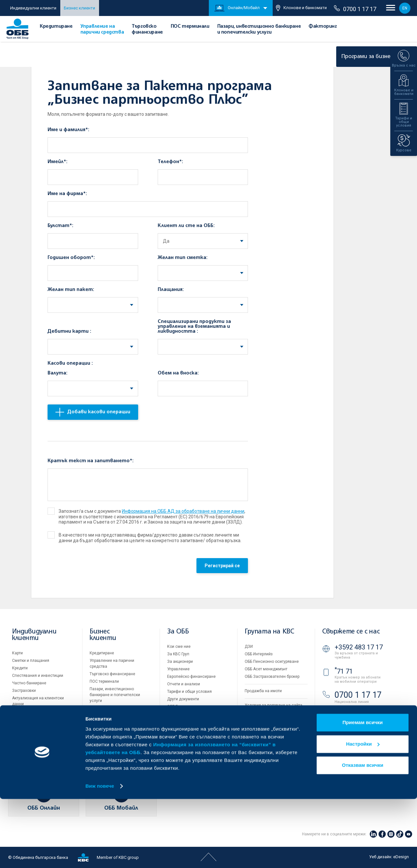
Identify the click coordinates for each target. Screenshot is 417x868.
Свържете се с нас (351, 632)
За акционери (180, 662)
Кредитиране (56, 26)
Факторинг (323, 26)
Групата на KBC (269, 632)
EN (405, 8)
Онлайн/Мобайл (237, 8)
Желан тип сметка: (183, 258)
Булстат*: (60, 226)
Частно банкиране (29, 683)
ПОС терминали (190, 26)
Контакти (176, 737)
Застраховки (24, 691)
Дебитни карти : (69, 331)
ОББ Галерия (179, 707)
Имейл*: (58, 162)
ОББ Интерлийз (259, 654)
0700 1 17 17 (355, 9)
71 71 (344, 671)
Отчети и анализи (184, 684)
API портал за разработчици (270, 735)
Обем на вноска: (178, 373)
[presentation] (97, 567)
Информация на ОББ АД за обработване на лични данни (183, 511)
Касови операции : (70, 363)
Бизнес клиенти (79, 8)
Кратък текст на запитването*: (91, 461)
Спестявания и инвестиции (38, 676)
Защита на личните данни (269, 720)
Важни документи (261, 728)
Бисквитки (254, 713)
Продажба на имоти (263, 691)
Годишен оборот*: (71, 258)
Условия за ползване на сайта (273, 705)
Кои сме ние (179, 647)
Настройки (363, 813)
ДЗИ (249, 647)
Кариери (175, 714)
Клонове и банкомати (301, 8)
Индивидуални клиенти (33, 8)
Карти (17, 653)
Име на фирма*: (67, 194)
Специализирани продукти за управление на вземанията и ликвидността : (194, 327)
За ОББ (178, 632)
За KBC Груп (178, 654)
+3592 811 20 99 (359, 713)
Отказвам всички (363, 834)
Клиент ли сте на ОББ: (186, 226)
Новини (174, 722)
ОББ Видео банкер (358, 739)
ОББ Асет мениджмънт (266, 669)
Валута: (58, 373)
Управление (178, 669)
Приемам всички (363, 792)
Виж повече (100, 855)
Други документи (183, 699)
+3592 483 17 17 (359, 647)
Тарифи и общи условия (189, 692)
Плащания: (171, 290)
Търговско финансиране (112, 674)
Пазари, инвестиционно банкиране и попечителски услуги (115, 695)
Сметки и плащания (31, 661)
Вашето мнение (182, 729)
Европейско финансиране (191, 677)
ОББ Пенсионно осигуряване (272, 662)
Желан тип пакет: (71, 290)
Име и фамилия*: (68, 130)
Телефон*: (170, 162)
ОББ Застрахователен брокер (272, 677)
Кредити (20, 668)
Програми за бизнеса (374, 57)
